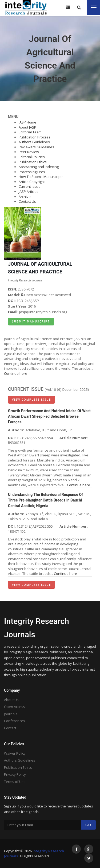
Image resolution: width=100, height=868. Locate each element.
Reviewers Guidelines (36, 147)
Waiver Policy (15, 753)
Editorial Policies (32, 157)
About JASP (27, 127)
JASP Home (27, 122)
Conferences (15, 721)
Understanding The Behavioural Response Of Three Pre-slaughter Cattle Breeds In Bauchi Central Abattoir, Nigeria (45, 500)
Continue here (16, 373)
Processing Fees (32, 172)
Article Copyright (32, 182)
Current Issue (30, 186)
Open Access (15, 707)
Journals (11, 714)
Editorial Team (30, 132)
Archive (25, 197)
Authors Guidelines (34, 142)
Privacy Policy (15, 774)
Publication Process (35, 137)
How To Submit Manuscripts (41, 177)
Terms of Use (15, 782)
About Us (11, 700)
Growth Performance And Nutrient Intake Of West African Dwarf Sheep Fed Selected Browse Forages (49, 416)
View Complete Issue (31, 400)
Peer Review (29, 152)
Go (88, 825)
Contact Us (27, 201)
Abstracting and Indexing (39, 167)
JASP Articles (29, 192)
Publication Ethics (33, 162)
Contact (10, 728)
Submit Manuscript (31, 321)
